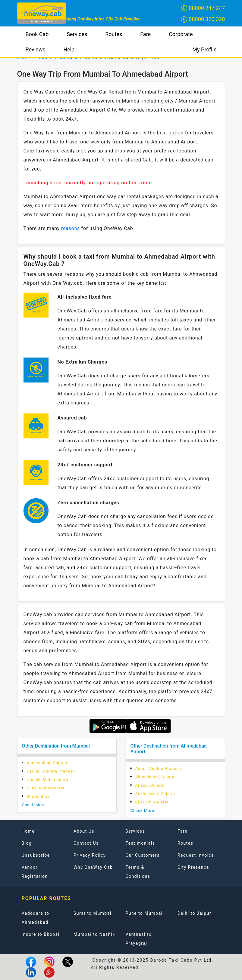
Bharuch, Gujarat (152, 802)
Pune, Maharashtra (46, 788)
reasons (71, 228)
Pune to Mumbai (144, 913)
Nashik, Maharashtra (48, 780)
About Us (84, 831)
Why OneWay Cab (93, 867)
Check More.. (35, 805)
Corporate (181, 34)
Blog (27, 843)
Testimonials (140, 843)
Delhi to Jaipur (194, 913)
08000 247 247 (203, 8)
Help (69, 49)
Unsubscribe (36, 855)
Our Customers (143, 855)
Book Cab (37, 34)
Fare (145, 34)
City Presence (193, 867)
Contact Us (86, 843)
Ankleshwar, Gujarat (155, 794)
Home (28, 831)
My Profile (204, 49)
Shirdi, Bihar (39, 796)
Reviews (36, 49)
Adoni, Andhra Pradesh (158, 768)
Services (77, 34)
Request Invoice (196, 855)
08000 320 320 (203, 19)
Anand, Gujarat (150, 785)
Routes (114, 34)
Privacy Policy (90, 855)
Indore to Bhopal (41, 934)
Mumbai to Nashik (94, 934)
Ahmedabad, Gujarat (47, 763)
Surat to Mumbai (93, 913)
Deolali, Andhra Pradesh (51, 771)
